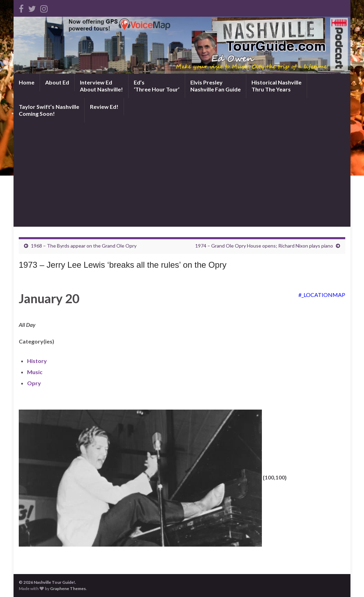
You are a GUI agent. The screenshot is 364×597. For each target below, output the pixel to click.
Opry (34, 383)
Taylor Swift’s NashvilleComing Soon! (49, 110)
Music (35, 372)
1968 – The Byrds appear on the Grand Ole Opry (84, 246)
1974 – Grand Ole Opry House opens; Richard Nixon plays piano (264, 246)
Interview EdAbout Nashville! (101, 86)
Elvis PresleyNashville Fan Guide (216, 86)
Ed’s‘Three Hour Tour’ (157, 86)
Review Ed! (104, 107)
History (37, 361)
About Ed (57, 82)
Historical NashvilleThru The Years (276, 86)
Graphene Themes (68, 588)
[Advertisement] (182, 175)
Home (27, 82)
